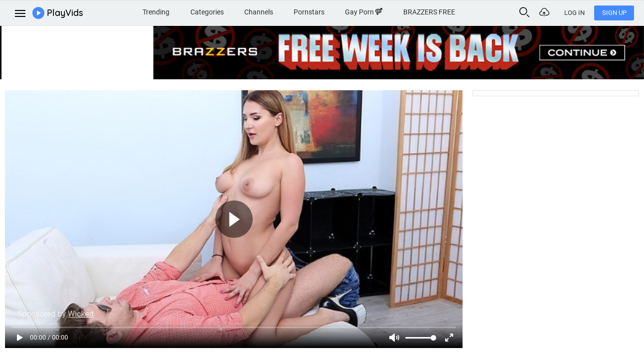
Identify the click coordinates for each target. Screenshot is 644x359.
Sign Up (614, 13)
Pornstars (309, 12)
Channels (259, 12)
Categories (207, 12)
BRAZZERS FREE (429, 12)
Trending (156, 12)
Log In (574, 13)
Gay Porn (364, 12)
